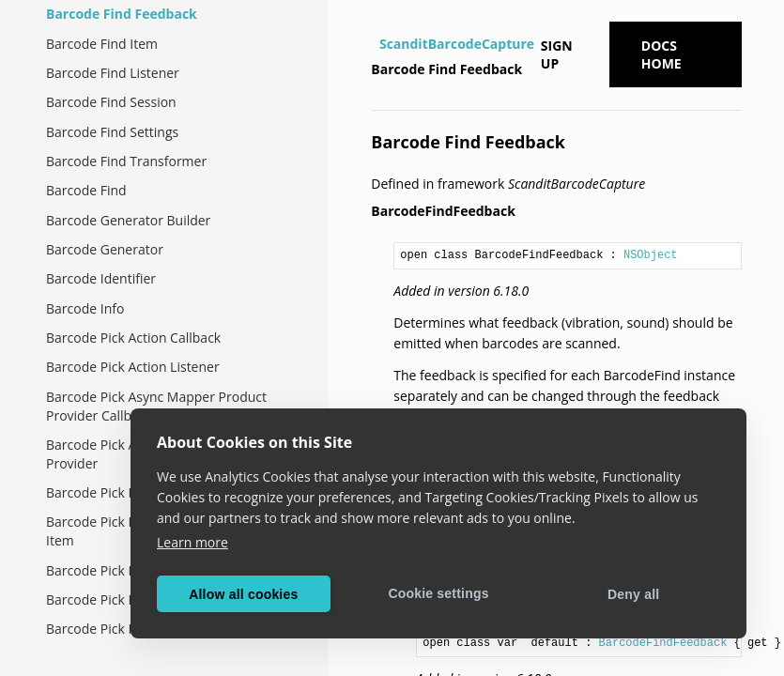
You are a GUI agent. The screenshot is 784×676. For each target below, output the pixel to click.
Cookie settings (438, 593)
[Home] (373, 44)
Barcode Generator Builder (128, 220)
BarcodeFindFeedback (663, 643)
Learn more (192, 542)
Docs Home (661, 54)
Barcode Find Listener (113, 73)
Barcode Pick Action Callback (133, 338)
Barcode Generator (105, 249)
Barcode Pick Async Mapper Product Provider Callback (156, 406)
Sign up (557, 54)
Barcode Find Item (102, 44)
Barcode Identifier (101, 278)
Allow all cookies (243, 594)
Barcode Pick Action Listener (133, 367)
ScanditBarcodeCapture (457, 44)
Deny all (633, 594)
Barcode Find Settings (112, 132)
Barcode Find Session (111, 102)
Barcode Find (86, 190)
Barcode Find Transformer (126, 161)
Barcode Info (85, 308)
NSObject (651, 255)
